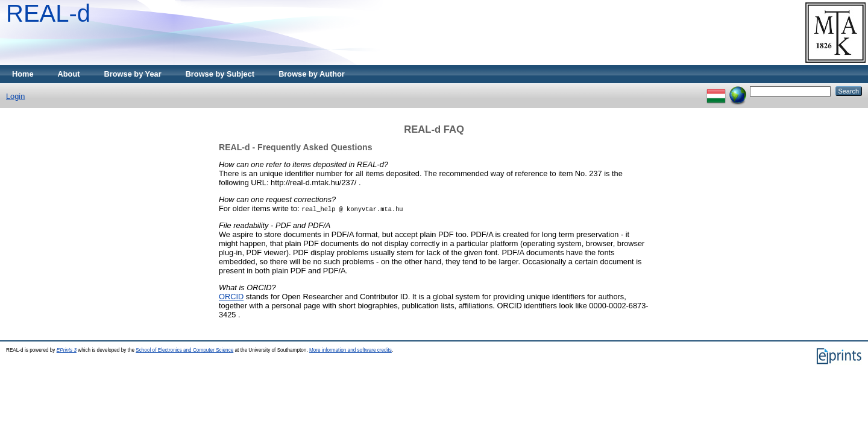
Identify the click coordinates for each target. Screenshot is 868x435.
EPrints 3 (67, 350)
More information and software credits (351, 350)
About (69, 74)
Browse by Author (312, 74)
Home (23, 74)
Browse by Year (133, 74)
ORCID (231, 297)
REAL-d (48, 13)
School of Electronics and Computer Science (184, 350)
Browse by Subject (220, 74)
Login (15, 96)
